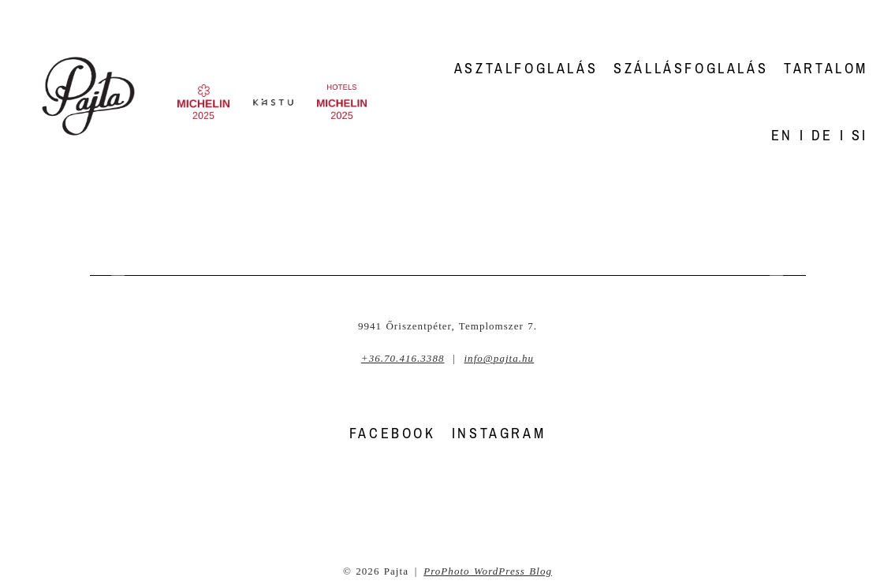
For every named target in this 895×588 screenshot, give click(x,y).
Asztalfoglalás (526, 68)
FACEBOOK (393, 433)
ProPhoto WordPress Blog (488, 571)
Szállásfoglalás (691, 68)
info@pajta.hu (499, 358)
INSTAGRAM (499, 433)
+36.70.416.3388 (403, 358)
